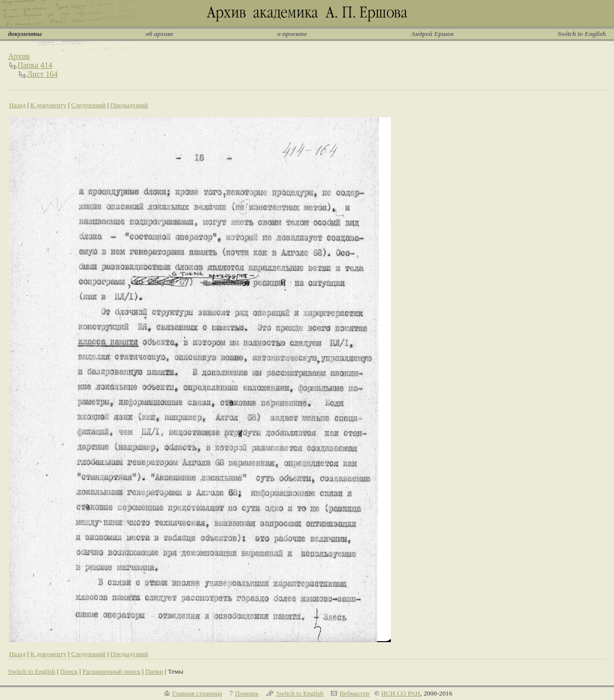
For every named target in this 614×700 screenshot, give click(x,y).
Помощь (247, 693)
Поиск (69, 671)
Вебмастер (354, 693)
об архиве (160, 34)
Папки (154, 671)
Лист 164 (42, 74)
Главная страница (197, 693)
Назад (17, 105)
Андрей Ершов (432, 34)
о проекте (292, 34)
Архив (19, 56)
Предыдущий (129, 105)
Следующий (88, 105)
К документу (48, 105)
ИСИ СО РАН (400, 693)
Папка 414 (35, 65)
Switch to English (582, 34)
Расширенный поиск (111, 671)
